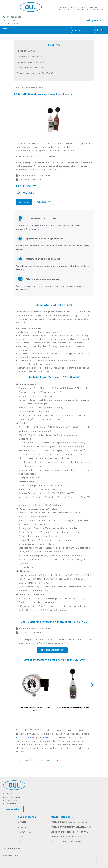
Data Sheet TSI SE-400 (30, 180)
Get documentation (52, 650)
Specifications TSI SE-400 (30, 62)
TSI (20, 842)
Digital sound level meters (33, 87)
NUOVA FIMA (24, 832)
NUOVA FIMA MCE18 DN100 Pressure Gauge (36, 709)
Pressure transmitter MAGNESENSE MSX (71, 827)
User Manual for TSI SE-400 (31, 68)
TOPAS (22, 837)
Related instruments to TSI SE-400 (35, 73)
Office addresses (11, 849)
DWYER (22, 822)
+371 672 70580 (14, 17)
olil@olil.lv (12, 24)
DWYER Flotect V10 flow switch (67, 842)
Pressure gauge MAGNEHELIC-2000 (69, 822)
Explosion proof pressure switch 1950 (69, 832)
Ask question (94, 20)
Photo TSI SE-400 (26, 51)
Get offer (24, 202)
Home (17, 87)
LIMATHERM (24, 827)
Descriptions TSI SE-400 (29, 56)
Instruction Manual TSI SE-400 (33, 176)
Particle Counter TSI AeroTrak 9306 (68, 837)
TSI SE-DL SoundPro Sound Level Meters (72, 707)
